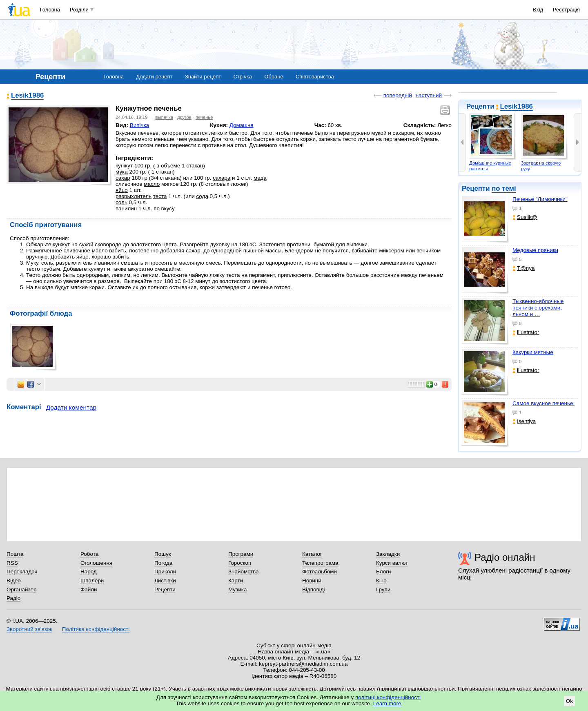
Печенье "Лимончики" (540, 199)
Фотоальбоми (320, 572)
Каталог (312, 554)
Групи (383, 590)
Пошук (163, 554)
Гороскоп (240, 563)
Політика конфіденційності (96, 629)
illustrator (526, 332)
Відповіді (314, 590)
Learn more (387, 703)
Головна (50, 10)
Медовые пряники (535, 250)
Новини (312, 581)
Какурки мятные (533, 352)
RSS (12, 563)
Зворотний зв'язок (29, 629)
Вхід (538, 10)
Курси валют (392, 563)
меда (260, 178)
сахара (222, 178)
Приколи (165, 572)
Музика (237, 590)
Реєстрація (566, 10)
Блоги (384, 572)
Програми (241, 554)
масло (152, 184)
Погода (163, 563)
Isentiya (524, 421)
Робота (89, 554)
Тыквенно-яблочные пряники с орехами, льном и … (538, 308)
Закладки (388, 554)
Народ (89, 572)
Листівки (165, 581)
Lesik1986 (517, 106)
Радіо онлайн (505, 557)
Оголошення (96, 563)
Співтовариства (315, 77)
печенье (204, 117)
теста (160, 196)
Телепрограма (320, 563)
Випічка (139, 125)
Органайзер (21, 590)
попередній (398, 95)
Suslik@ (525, 217)
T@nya (524, 268)
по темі (504, 188)
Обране (274, 77)
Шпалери (92, 581)
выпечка (164, 117)
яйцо (122, 190)
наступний (429, 95)
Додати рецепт (154, 77)
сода (202, 196)
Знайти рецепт (203, 77)
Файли (89, 590)
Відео (14, 581)
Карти (236, 581)
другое (184, 117)
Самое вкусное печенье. (543, 403)
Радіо (13, 598)
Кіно (381, 581)
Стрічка (242, 77)
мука (122, 172)
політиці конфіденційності (388, 697)
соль (121, 202)
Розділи (79, 10)
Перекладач (22, 572)
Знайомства (244, 572)
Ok (569, 701)
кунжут (124, 166)
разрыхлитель (134, 196)
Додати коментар (71, 407)
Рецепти (165, 590)
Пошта (15, 554)
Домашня (242, 125)
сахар (123, 178)
